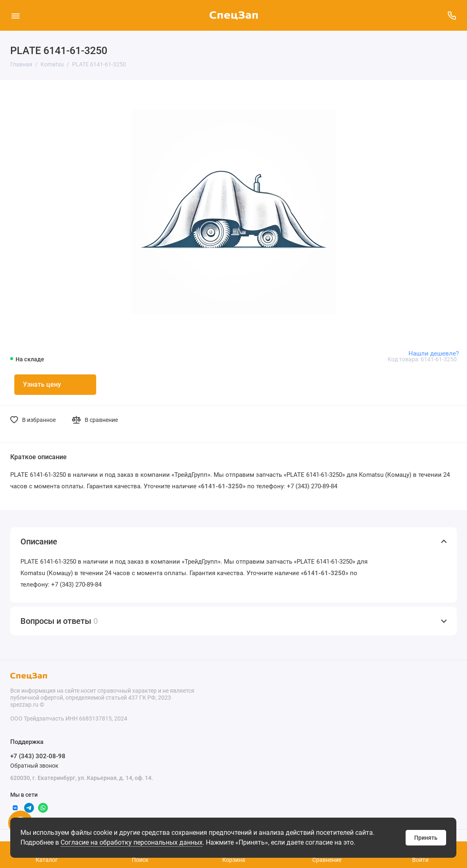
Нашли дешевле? (434, 354)
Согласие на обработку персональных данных (132, 842)
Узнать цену (42, 384)
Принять (426, 838)
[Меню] (15, 15)
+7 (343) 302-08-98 (38, 756)
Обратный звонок (34, 766)
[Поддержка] (452, 15)
